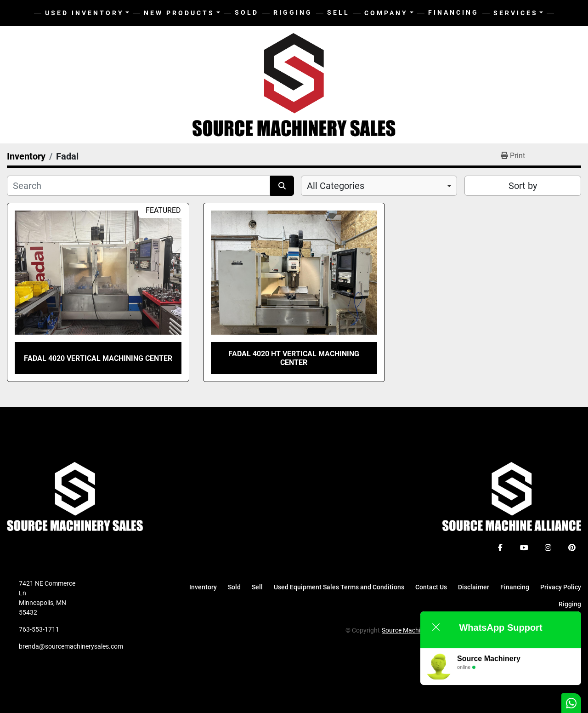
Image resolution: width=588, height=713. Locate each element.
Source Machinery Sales (416, 630)
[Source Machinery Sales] (75, 496)
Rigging (293, 12)
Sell (338, 12)
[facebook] (500, 548)
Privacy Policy (561, 587)
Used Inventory (85, 13)
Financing (453, 12)
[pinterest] (572, 548)
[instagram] (548, 548)
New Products (179, 13)
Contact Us (431, 587)
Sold (247, 12)
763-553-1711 (39, 629)
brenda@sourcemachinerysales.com (71, 646)
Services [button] (516, 13)
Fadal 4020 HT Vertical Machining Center (294, 358)
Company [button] (386, 13)
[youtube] (524, 548)
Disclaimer (474, 587)
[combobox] (379, 186)
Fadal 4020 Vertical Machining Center (98, 358)
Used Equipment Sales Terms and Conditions (339, 587)
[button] (182, 13)
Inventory (203, 587)
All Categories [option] (336, 186)
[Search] (139, 186)
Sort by (523, 186)
